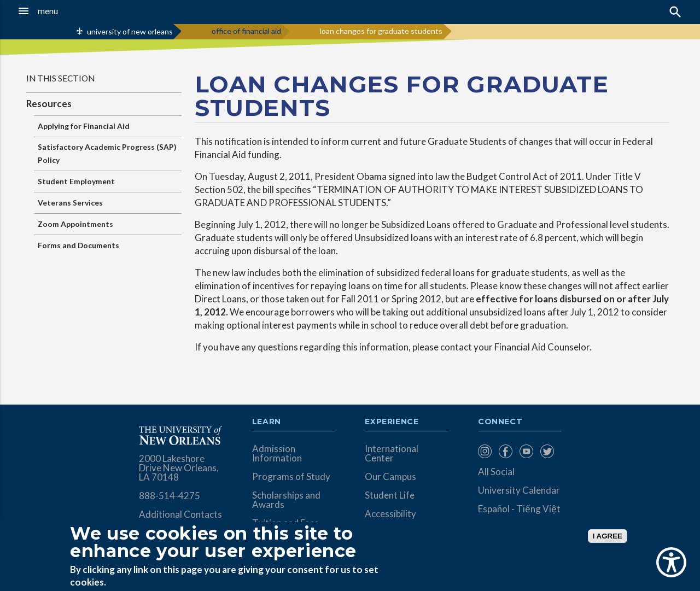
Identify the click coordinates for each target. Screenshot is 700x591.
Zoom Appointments (75, 224)
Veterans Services (70, 203)
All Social (496, 472)
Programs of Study (291, 476)
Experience (392, 422)
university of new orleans (130, 31)
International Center (392, 453)
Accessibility (390, 514)
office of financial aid (246, 31)
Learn (267, 422)
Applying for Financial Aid (84, 126)
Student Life (390, 495)
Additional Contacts (180, 514)
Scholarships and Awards (286, 500)
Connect (500, 422)
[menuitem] (486, 451)
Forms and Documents (78, 245)
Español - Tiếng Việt (519, 509)
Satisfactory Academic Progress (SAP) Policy (107, 153)
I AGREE (608, 536)
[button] (66, 11)
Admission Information (277, 453)
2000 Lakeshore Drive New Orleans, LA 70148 (179, 468)
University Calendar (519, 490)
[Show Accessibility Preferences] (671, 562)
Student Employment (76, 181)
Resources (49, 104)
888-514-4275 (170, 496)
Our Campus (390, 476)
